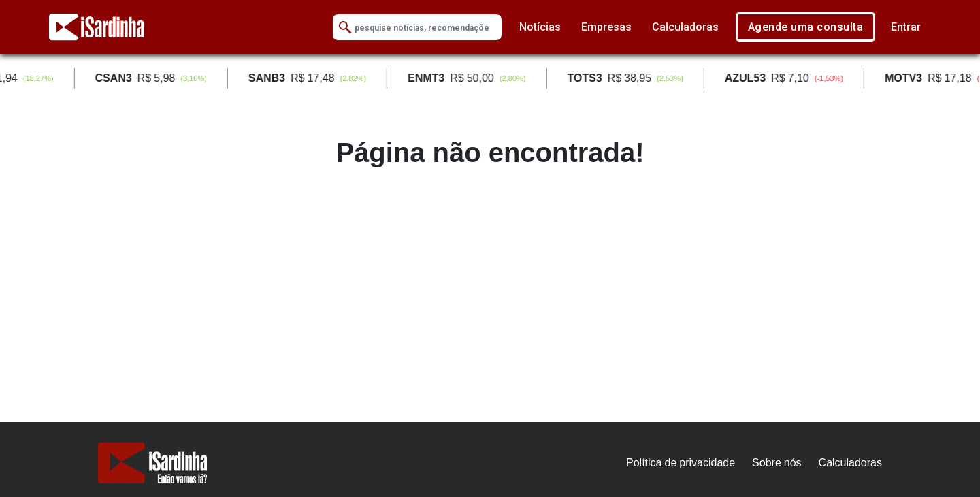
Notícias (540, 27)
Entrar (906, 27)
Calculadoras (685, 27)
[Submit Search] (345, 28)
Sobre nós (777, 463)
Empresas (606, 27)
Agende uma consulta (806, 27)
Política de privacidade (681, 463)
